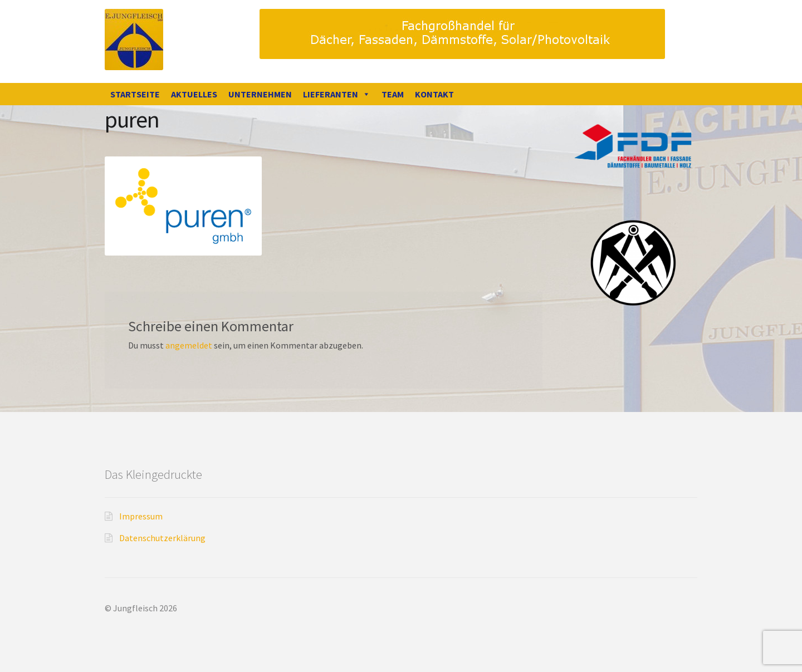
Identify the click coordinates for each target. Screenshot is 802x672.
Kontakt (434, 94)
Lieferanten (337, 94)
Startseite (135, 94)
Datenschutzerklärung (162, 538)
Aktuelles (194, 94)
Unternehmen (260, 94)
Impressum (141, 516)
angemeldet (189, 345)
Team (393, 94)
